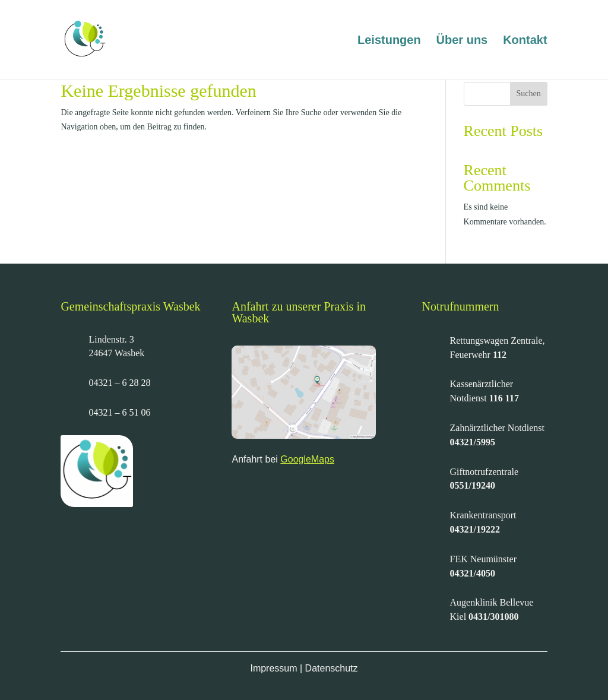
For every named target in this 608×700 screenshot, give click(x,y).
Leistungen (389, 41)
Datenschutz (332, 668)
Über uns (462, 41)
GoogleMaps (307, 459)
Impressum (273, 668)
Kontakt (525, 41)
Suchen (529, 94)
